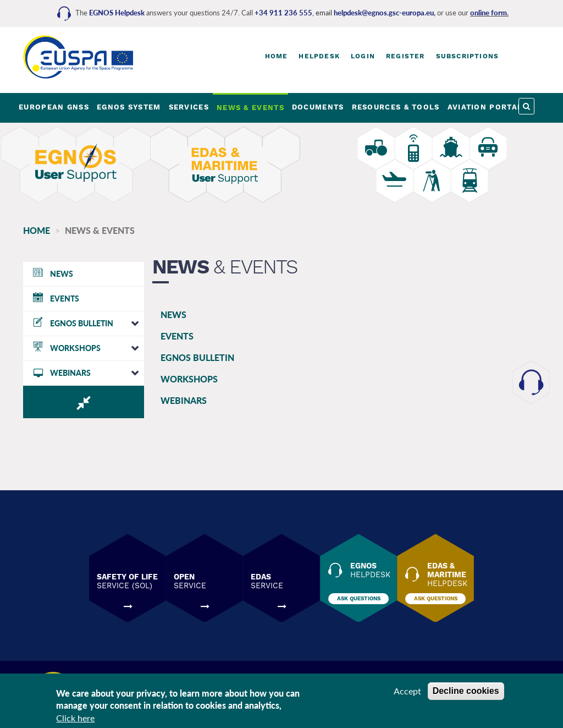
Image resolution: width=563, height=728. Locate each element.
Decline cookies (466, 692)
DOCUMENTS (318, 107)
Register (405, 56)
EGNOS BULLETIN (197, 357)
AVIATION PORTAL (485, 107)
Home (277, 56)
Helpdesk (319, 56)
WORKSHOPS (189, 379)
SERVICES (189, 107)
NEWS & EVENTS (250, 108)
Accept (407, 692)
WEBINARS (184, 400)
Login (363, 56)
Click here (75, 719)
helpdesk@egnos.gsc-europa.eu (384, 13)
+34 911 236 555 (283, 13)
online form (489, 13)
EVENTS (177, 336)
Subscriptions (468, 56)
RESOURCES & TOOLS (396, 107)
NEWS (173, 314)
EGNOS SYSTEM (129, 107)
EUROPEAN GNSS (54, 107)
